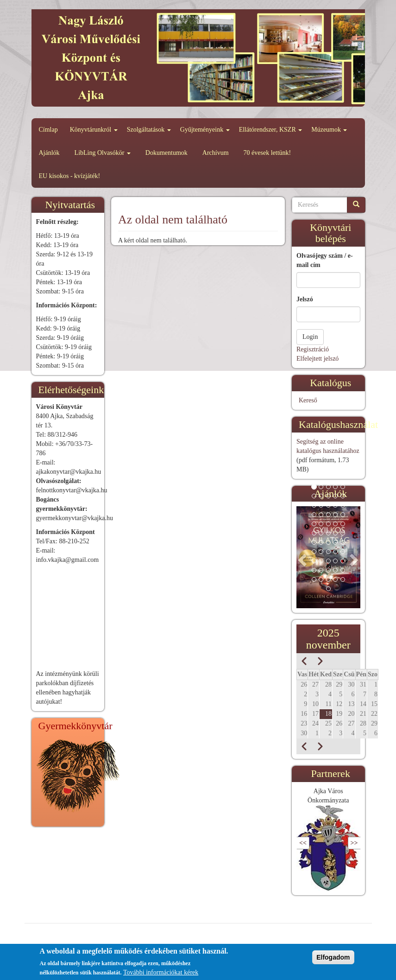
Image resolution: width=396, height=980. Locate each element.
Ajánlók (49, 153)
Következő (334, 843)
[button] (301, 557)
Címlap (48, 130)
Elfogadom (333, 957)
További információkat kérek (161, 972)
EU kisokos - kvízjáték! (70, 176)
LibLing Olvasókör (103, 153)
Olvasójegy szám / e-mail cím (325, 260)
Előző (317, 843)
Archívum (216, 153)
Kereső (308, 400)
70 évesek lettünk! (267, 153)
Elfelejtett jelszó (317, 359)
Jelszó (305, 299)
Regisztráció (313, 349)
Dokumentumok (167, 153)
